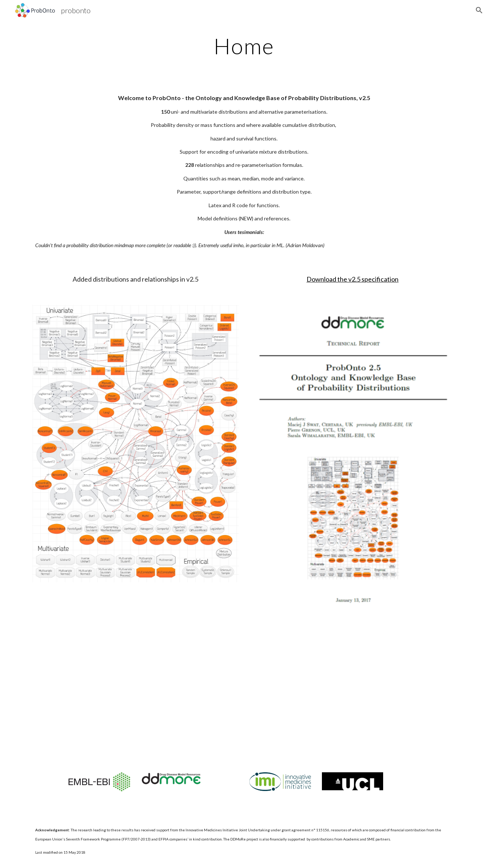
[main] (244, 46)
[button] (479, 10)
